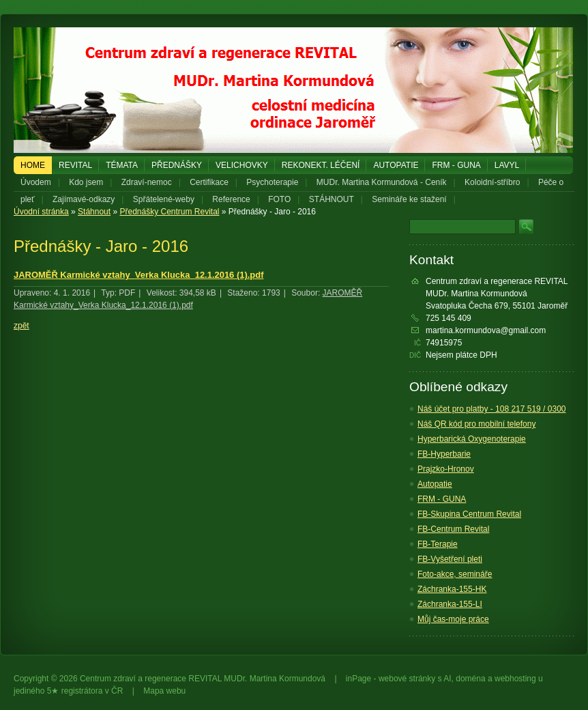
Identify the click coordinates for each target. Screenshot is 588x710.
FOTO (279, 199)
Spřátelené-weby (164, 199)
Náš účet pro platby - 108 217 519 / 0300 (491, 409)
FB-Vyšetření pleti (450, 559)
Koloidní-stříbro (492, 182)
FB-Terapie (438, 544)
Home (33, 165)
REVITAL (75, 165)
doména (470, 679)
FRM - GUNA (456, 165)
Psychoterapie (272, 182)
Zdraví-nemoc (147, 182)
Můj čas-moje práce (453, 619)
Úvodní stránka (41, 212)
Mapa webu (164, 691)
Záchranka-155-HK (452, 589)
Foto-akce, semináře (455, 574)
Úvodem (36, 182)
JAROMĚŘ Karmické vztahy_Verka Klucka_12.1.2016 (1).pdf (138, 275)
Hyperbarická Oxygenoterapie (472, 439)
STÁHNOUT (332, 199)
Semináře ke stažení (409, 199)
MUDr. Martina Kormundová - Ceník (382, 182)
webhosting (515, 679)
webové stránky (407, 679)
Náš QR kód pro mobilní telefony (476, 424)
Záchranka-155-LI (450, 604)
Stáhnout (94, 212)
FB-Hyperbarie (444, 454)
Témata (122, 165)
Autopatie (396, 165)
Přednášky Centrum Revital (169, 212)
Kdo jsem (86, 182)
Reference (231, 199)
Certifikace (209, 182)
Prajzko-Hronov (446, 469)
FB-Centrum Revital (453, 529)
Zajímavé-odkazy (84, 199)
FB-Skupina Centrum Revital (469, 514)
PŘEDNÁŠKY (177, 165)
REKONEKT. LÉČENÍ (321, 165)
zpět (21, 326)
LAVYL (507, 165)
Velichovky (242, 165)
